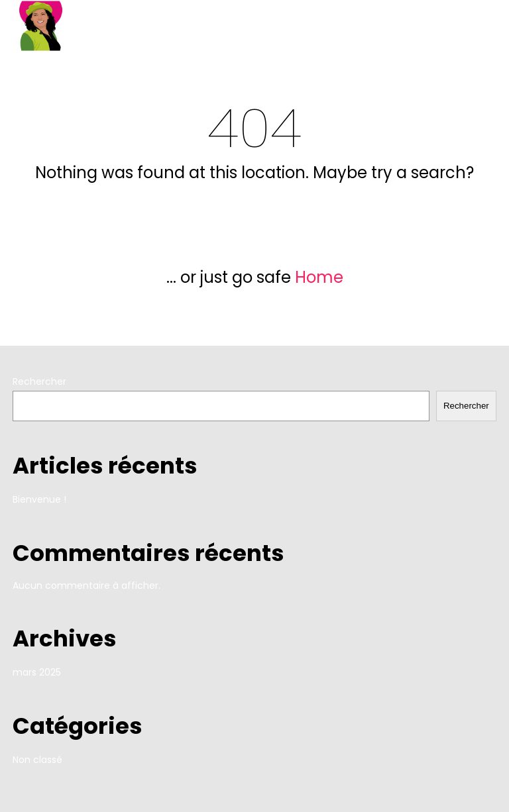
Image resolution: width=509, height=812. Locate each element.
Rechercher (39, 381)
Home (319, 277)
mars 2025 (37, 672)
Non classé (37, 760)
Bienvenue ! (39, 499)
